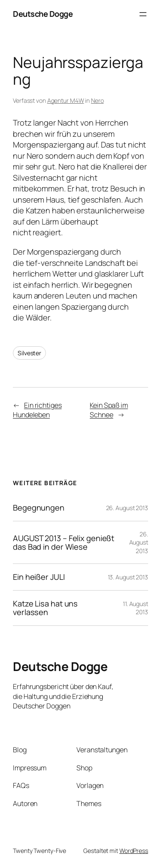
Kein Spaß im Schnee (109, 410)
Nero (97, 100)
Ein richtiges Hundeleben (37, 410)
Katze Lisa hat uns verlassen (45, 608)
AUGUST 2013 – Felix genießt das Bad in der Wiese (64, 543)
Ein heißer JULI (39, 577)
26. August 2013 (127, 508)
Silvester (29, 353)
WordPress (134, 851)
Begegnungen (39, 508)
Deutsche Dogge (43, 14)
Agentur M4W (66, 100)
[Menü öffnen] (143, 14)
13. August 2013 (128, 577)
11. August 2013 (135, 608)
